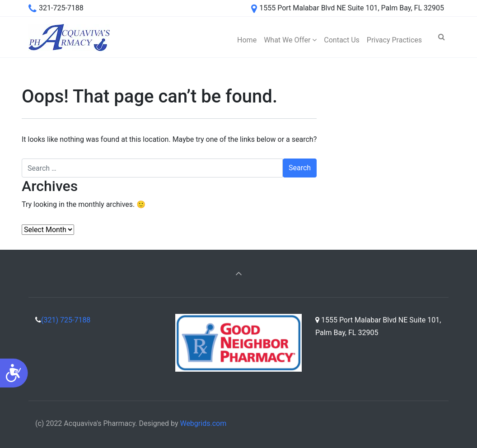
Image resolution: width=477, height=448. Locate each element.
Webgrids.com (203, 423)
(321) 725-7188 (66, 320)
